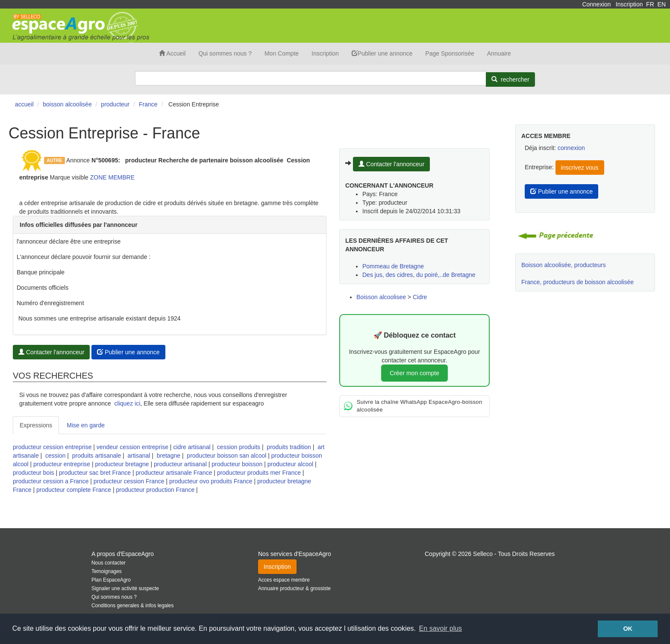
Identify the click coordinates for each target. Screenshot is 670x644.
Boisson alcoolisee (381, 297)
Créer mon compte (414, 373)
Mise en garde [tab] (86, 425)
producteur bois (34, 473)
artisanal (139, 456)
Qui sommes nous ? (225, 53)
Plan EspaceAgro (111, 580)
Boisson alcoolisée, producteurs (564, 265)
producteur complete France (74, 490)
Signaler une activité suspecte (125, 588)
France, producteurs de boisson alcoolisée (577, 282)
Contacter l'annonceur (51, 352)
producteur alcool (290, 464)
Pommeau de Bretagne (393, 266)
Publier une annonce (382, 53)
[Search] (311, 78)
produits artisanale (97, 456)
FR (650, 4)
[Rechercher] (510, 79)
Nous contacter (109, 563)
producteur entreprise (62, 464)
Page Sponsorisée (450, 53)
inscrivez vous (580, 168)
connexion (571, 148)
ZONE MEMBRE (112, 177)
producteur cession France (129, 481)
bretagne (169, 456)
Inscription (629, 4)
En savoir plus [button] (441, 628)
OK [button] (628, 629)
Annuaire (499, 53)
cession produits (239, 447)
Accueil (172, 53)
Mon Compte (282, 53)
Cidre (420, 297)
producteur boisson (237, 464)
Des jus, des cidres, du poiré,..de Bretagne (419, 275)
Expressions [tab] (36, 425)
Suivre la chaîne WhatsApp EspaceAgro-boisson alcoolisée (413, 406)
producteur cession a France (51, 481)
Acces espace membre (284, 580)
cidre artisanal (192, 447)
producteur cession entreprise (52, 447)
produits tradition (289, 447)
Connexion (596, 4)
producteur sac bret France (95, 473)
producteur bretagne (122, 464)
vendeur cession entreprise (132, 447)
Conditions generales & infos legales (132, 606)
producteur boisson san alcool (226, 456)
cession (55, 456)
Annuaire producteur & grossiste (294, 588)
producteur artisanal (180, 464)
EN (662, 4)
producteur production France (156, 490)
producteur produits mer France (259, 473)
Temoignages (107, 571)
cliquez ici (128, 403)
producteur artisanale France (174, 473)
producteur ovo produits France (211, 481)
